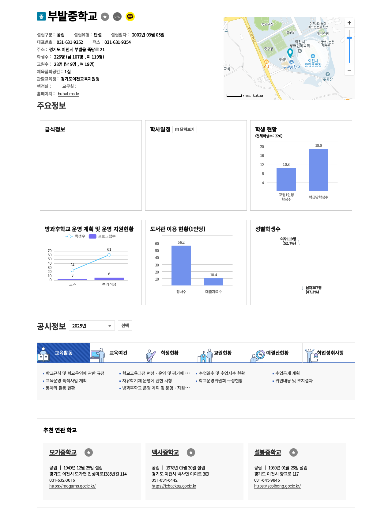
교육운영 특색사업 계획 (66, 381)
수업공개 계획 (288, 373)
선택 (125, 325)
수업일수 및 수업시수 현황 (222, 373)
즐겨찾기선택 (105, 17)
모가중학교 (63, 452)
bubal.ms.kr (69, 94)
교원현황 (223, 353)
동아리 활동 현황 (60, 388)
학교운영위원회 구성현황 (221, 381)
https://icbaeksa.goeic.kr (174, 486)
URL (117, 17)
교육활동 (64, 353)
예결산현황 (276, 353)
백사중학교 (165, 452)
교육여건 (117, 353)
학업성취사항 (329, 353)
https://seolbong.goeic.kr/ (278, 486)
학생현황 (170, 353)
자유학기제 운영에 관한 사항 (147, 381)
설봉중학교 (268, 452)
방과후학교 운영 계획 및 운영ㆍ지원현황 (157, 388)
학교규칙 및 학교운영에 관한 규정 (75, 373)
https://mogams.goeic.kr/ (73, 486)
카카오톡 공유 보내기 (130, 17)
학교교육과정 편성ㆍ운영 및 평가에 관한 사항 (162, 373)
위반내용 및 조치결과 (294, 381)
